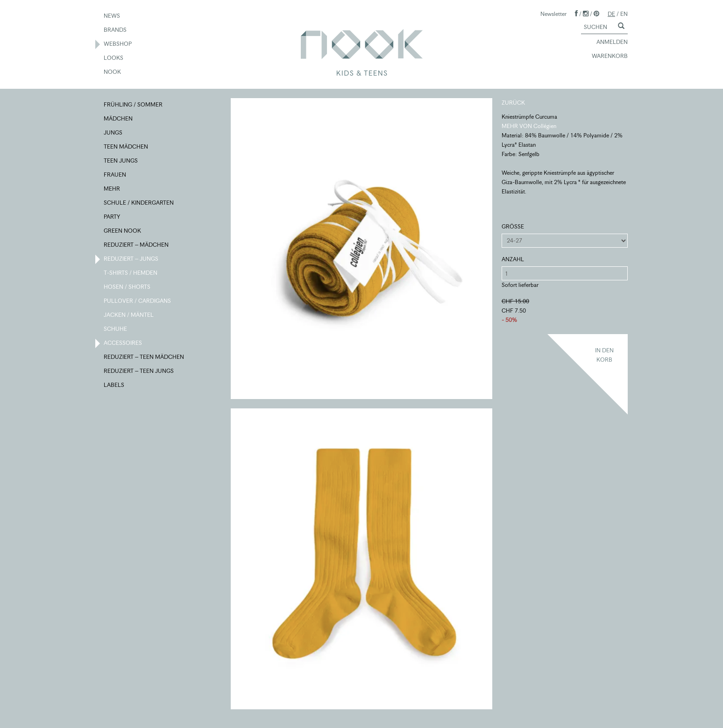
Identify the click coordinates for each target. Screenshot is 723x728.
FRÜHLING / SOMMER (134, 105)
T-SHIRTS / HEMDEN (131, 273)
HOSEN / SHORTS (128, 287)
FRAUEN (115, 175)
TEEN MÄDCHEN (126, 147)
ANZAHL (513, 259)
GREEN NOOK (123, 231)
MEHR (112, 189)
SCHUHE (116, 329)
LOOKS (114, 58)
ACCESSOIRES (123, 343)
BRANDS (116, 30)
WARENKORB (606, 57)
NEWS (112, 16)
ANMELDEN (608, 43)
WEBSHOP (118, 44)
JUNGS (113, 133)
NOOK (113, 72)
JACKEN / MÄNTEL (129, 315)
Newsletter (553, 14)
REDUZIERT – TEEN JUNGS (139, 371)
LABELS (114, 385)
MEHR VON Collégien (529, 126)
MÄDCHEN (119, 119)
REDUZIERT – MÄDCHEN (137, 245)
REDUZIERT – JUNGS (131, 259)
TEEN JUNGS (121, 161)
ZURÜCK (513, 103)
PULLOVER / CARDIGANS (138, 301)
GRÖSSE (513, 226)
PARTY (112, 217)
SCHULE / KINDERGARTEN (139, 203)
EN (624, 14)
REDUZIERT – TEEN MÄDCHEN (144, 357)
